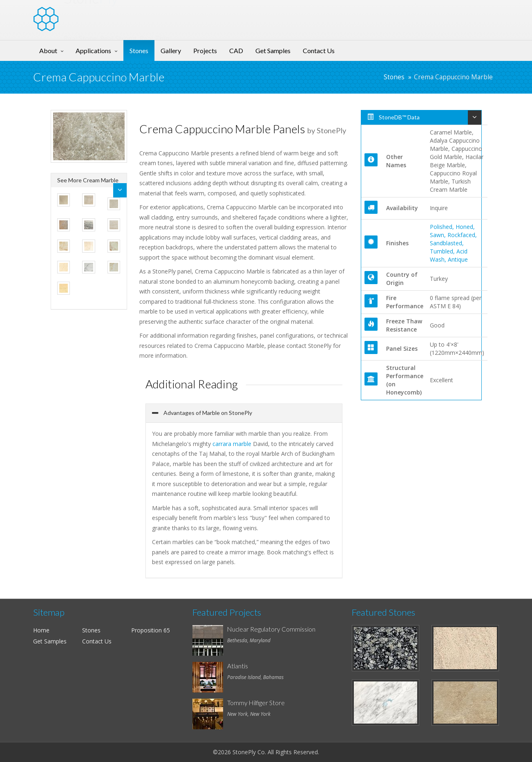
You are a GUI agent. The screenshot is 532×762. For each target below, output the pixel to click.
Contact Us (319, 50)
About (48, 50)
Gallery (171, 50)
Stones (139, 50)
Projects (205, 50)
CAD (236, 50)
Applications (93, 50)
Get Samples (273, 50)
